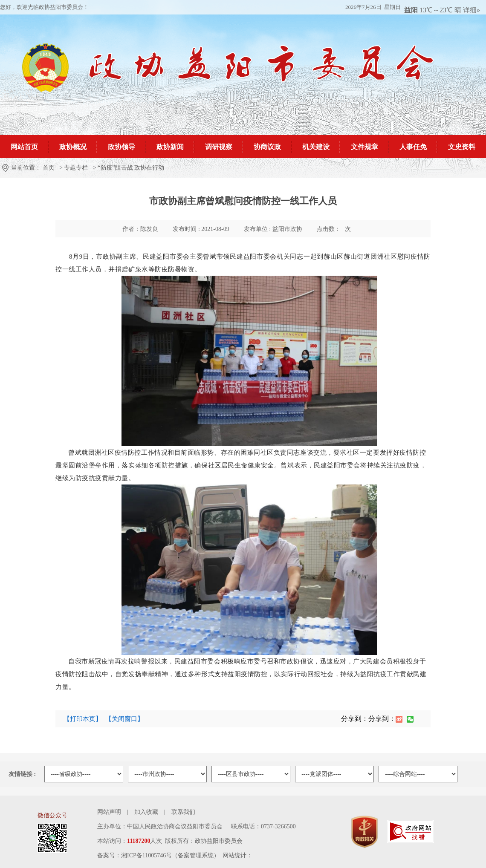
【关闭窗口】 (124, 719)
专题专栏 (76, 168)
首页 (49, 168)
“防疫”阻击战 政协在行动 (131, 168)
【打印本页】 (83, 719)
